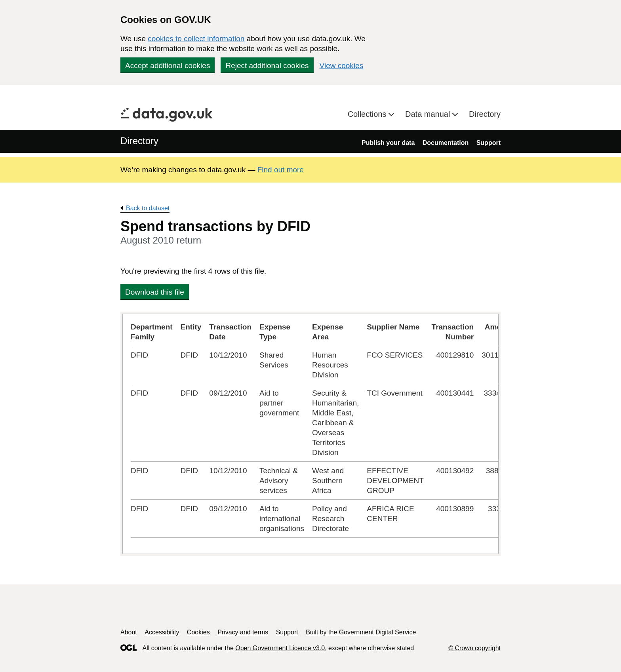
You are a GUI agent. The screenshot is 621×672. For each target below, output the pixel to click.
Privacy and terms (243, 632)
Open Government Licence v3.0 (280, 648)
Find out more (281, 170)
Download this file (155, 292)
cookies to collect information (196, 39)
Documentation (446, 143)
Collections (368, 114)
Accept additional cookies (168, 66)
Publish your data (388, 143)
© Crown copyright (474, 648)
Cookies (198, 632)
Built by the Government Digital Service (361, 632)
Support (489, 143)
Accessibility (162, 632)
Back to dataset (148, 208)
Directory (485, 114)
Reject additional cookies (267, 66)
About (129, 632)
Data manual (429, 114)
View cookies (342, 66)
